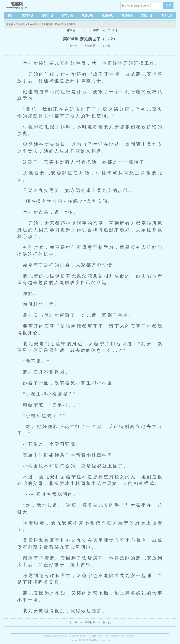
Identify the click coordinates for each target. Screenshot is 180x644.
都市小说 (67, 15)
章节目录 (90, 46)
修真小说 (48, 15)
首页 (11, 15)
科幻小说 (127, 15)
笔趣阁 (10, 24)
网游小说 (107, 15)
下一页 (107, 46)
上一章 (73, 46)
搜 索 (168, 5)
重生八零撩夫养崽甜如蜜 (40, 24)
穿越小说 (87, 15)
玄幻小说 (28, 15)
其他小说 (147, 15)
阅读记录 (166, 15)
